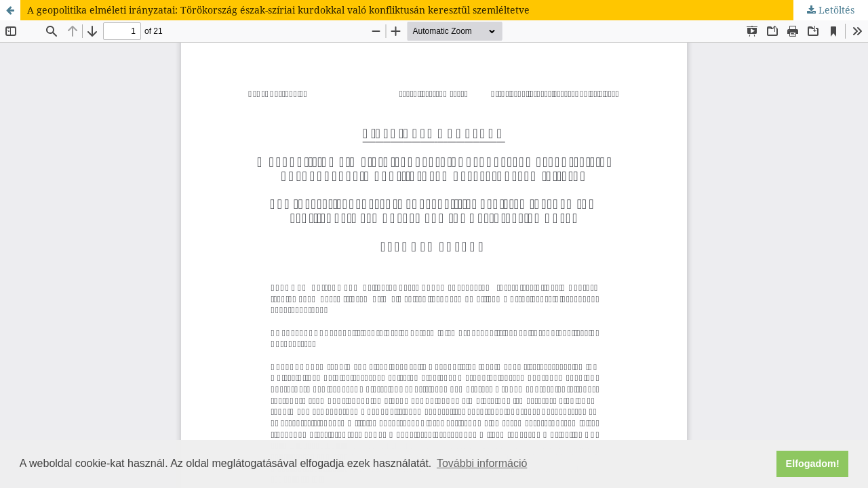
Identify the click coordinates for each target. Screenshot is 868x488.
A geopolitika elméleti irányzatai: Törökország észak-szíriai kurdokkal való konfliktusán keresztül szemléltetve (278, 10)
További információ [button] (482, 463)
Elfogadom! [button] (813, 464)
